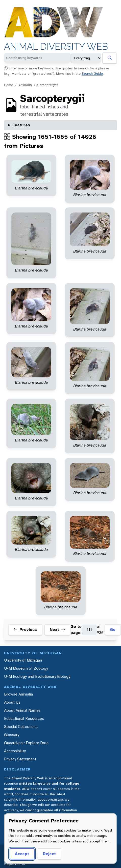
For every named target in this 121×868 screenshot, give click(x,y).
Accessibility (15, 751)
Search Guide (92, 73)
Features (21, 125)
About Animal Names (22, 710)
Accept (22, 854)
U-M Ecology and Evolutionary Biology (37, 676)
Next (57, 630)
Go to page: (76, 630)
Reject (49, 854)
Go (113, 630)
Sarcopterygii (48, 85)
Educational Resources (24, 718)
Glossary (12, 735)
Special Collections (21, 727)
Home (9, 85)
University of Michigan (23, 660)
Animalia (25, 85)
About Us (12, 702)
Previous (25, 630)
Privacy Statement (20, 759)
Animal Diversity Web (56, 46)
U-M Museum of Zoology (26, 668)
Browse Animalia (18, 694)
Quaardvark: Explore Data (26, 743)
